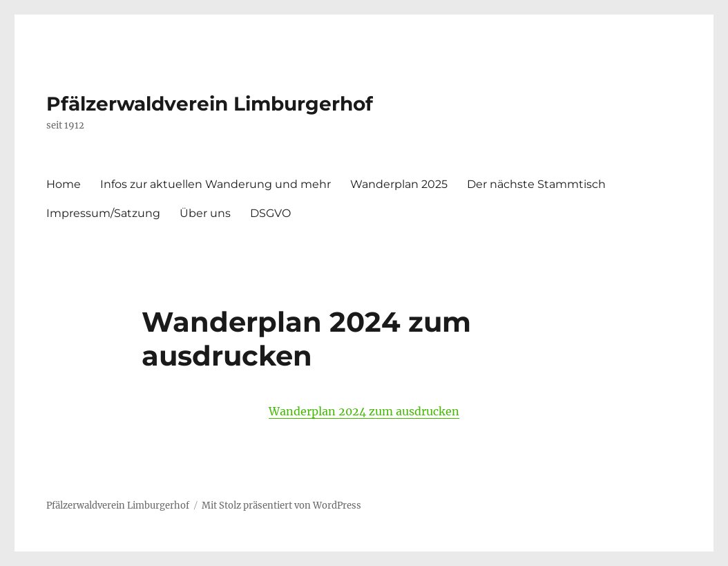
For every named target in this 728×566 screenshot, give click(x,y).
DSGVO (270, 213)
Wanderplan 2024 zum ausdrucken (364, 411)
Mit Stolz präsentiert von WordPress (281, 506)
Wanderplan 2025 (399, 184)
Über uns (205, 213)
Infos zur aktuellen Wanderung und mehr (215, 184)
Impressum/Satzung (103, 213)
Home (64, 184)
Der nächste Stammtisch (536, 184)
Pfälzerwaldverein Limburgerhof (210, 104)
